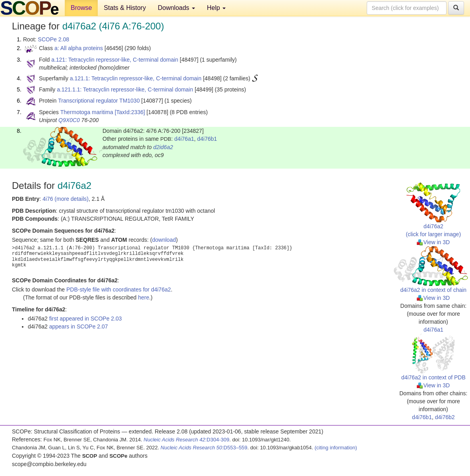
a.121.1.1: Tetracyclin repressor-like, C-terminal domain (125, 89)
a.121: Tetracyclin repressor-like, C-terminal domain (115, 60)
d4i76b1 (207, 139)
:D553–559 (204, 448)
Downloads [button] (176, 8)
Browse (81, 8)
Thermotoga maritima (87, 112)
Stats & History (125, 8)
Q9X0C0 (69, 120)
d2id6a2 (163, 147)
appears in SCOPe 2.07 (79, 326)
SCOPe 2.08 (53, 39)
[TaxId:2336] (130, 112)
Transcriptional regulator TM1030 (99, 101)
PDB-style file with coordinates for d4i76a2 (119, 289)
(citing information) (336, 448)
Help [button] (216, 8)
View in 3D (433, 242)
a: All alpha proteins (79, 48)
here (143, 297)
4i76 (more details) (66, 199)
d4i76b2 (445, 417)
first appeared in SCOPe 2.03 (86, 319)
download (164, 240)
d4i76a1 (184, 139)
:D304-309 (187, 440)
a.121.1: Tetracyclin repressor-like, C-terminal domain (136, 78)
